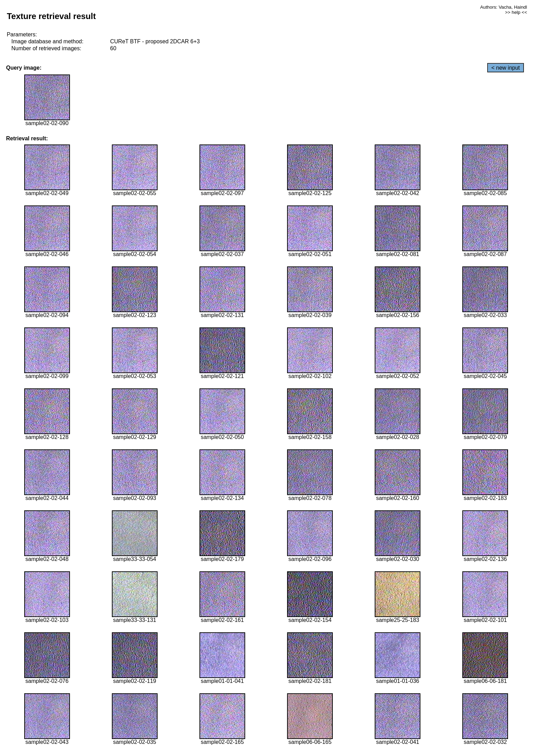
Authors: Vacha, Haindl (504, 7)
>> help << (516, 12)
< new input (506, 68)
